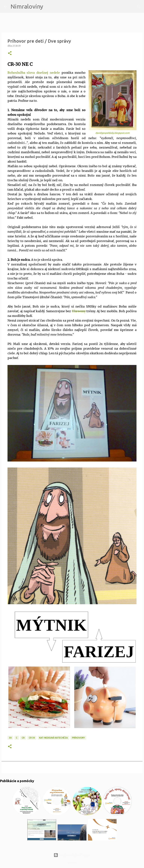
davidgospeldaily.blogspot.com (112, 133)
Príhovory (78, 738)
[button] (10, 53)
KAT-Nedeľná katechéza (53, 738)
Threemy (79, 311)
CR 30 (32, 738)
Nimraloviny (27, 6)
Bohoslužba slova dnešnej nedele (34, 73)
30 (10, 738)
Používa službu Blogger (72, 855)
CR (23, 738)
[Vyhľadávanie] (48, 7)
